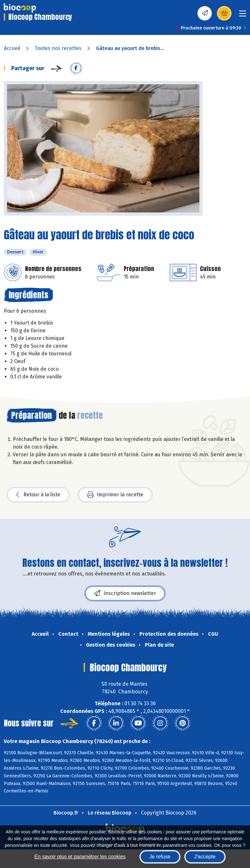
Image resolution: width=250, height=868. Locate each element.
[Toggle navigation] (243, 16)
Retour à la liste (38, 495)
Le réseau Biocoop (110, 813)
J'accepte (205, 857)
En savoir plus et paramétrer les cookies (80, 857)
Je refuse (160, 857)
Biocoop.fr (66, 813)
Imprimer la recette (115, 495)
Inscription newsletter (125, 593)
